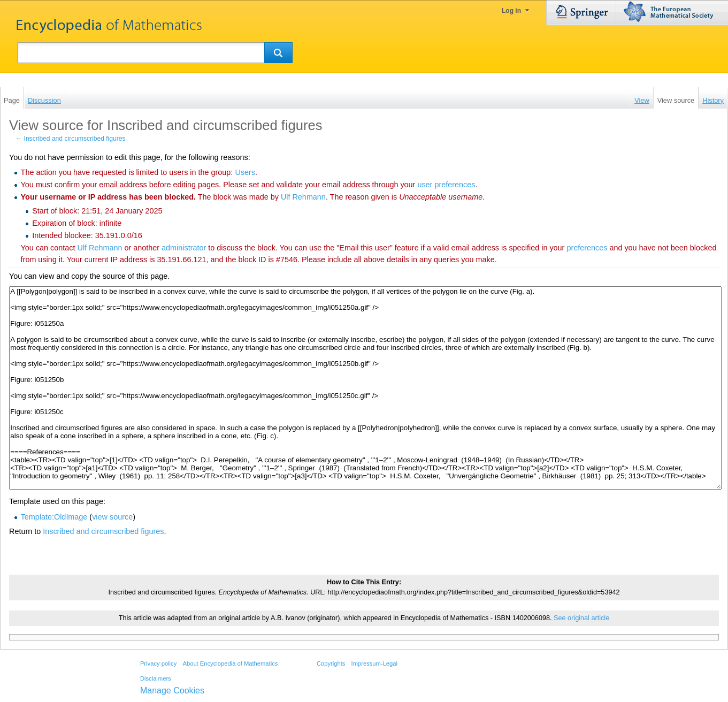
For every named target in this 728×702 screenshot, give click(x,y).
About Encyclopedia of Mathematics (230, 663)
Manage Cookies (172, 690)
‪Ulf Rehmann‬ (303, 197)
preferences (587, 248)
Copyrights (331, 663)
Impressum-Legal (374, 663)
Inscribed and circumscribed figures (75, 139)
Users (245, 172)
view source (112, 517)
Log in (511, 11)
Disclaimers (156, 678)
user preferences (446, 185)
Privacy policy (158, 663)
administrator (184, 248)
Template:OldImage (54, 517)
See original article (581, 618)
